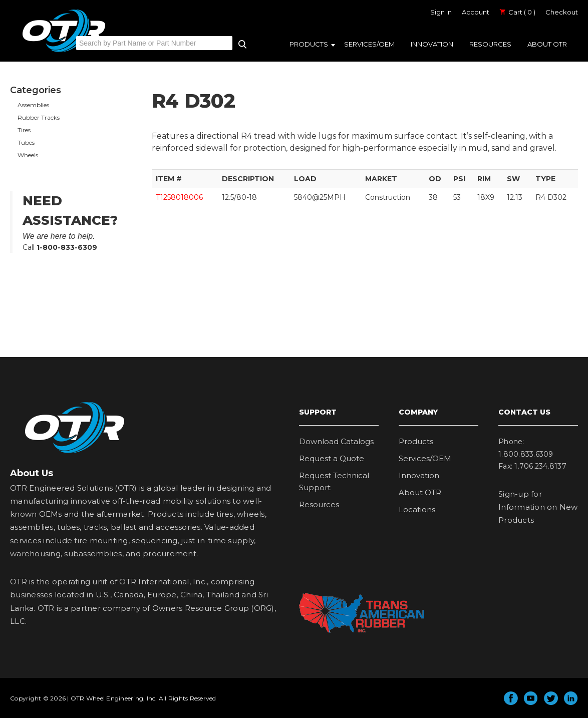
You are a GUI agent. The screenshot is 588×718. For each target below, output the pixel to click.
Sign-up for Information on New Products (538, 507)
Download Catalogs (336, 441)
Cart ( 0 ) (517, 12)
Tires (24, 130)
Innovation (432, 44)
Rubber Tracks (39, 117)
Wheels (28, 155)
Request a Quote (332, 458)
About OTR (547, 44)
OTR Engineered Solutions (64, 52)
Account (476, 12)
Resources (490, 44)
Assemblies (33, 105)
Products (309, 44)
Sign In (441, 12)
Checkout (562, 12)
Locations (417, 509)
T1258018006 (179, 197)
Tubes (26, 142)
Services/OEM (369, 44)
